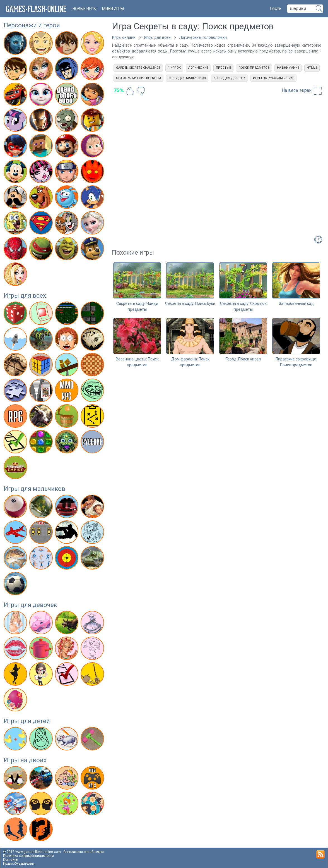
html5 (312, 68)
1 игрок (174, 68)
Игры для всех (25, 296)
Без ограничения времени (138, 78)
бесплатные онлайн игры (84, 852)
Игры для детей (27, 721)
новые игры (85, 9)
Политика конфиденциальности (28, 856)
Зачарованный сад (296, 303)
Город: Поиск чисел (243, 359)
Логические (198, 68)
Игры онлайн (124, 37)
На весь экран (302, 91)
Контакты (11, 860)
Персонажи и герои (32, 25)
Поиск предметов (254, 68)
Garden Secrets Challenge (138, 68)
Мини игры (113, 9)
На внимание (288, 68)
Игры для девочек (30, 605)
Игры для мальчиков (34, 489)
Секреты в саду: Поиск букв (190, 303)
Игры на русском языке (273, 78)
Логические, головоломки (203, 37)
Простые (223, 68)
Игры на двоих (25, 760)
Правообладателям (19, 864)
